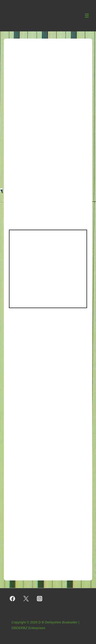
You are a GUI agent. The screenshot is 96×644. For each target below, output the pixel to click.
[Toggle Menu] (87, 16)
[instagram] (40, 599)
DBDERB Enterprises (28, 628)
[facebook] (13, 599)
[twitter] (26, 599)
